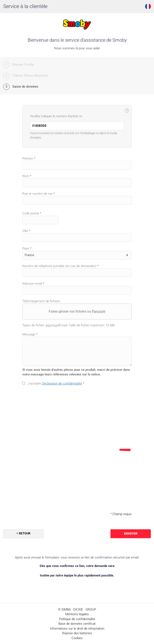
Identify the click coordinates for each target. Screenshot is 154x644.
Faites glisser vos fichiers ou (77, 311)
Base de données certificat (77, 624)
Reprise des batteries (77, 633)
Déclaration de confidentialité (62, 383)
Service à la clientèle (25, 6)
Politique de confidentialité (77, 619)
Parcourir (99, 311)
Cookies (77, 638)
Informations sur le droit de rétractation (77, 629)
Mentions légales (77, 614)
